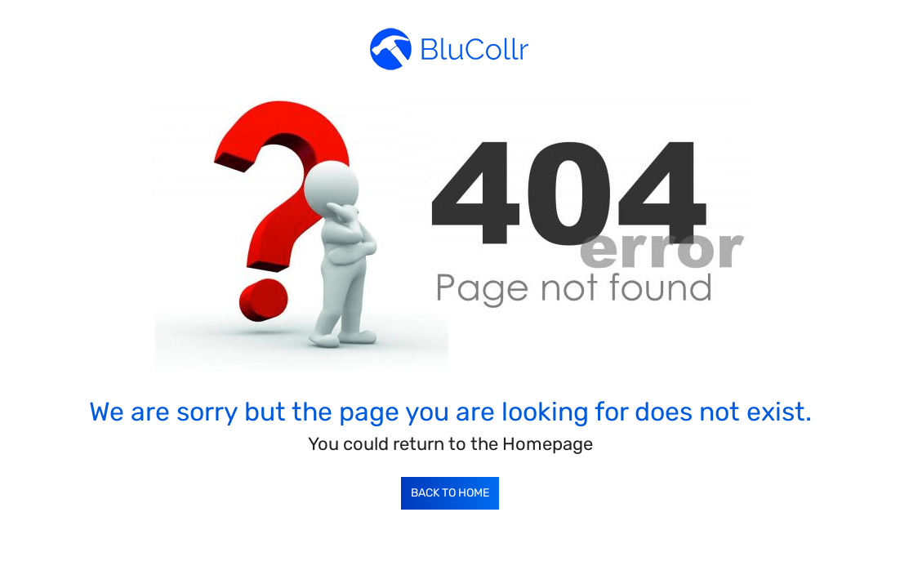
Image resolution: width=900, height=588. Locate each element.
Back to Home (450, 493)
